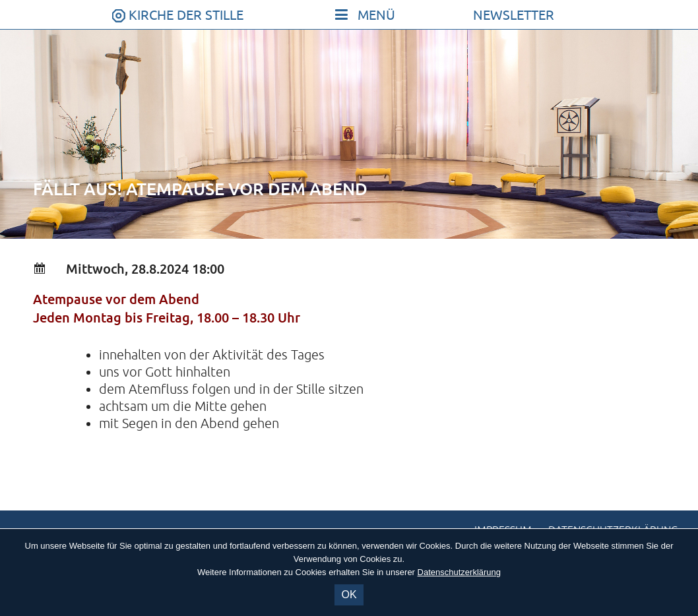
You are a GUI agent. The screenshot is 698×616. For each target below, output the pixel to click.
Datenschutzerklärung (459, 572)
